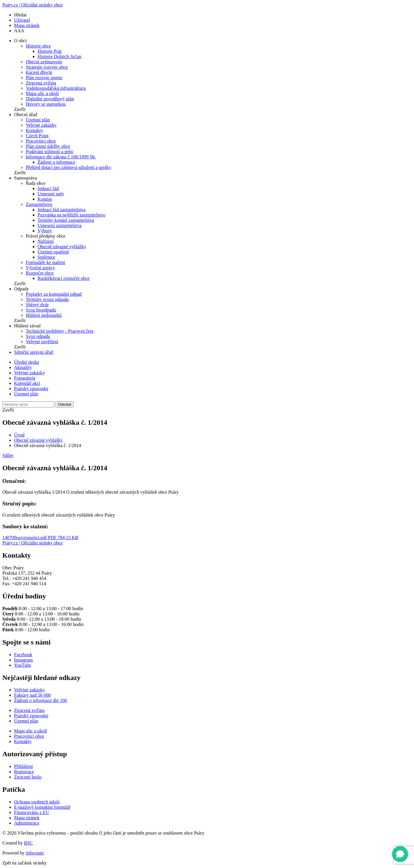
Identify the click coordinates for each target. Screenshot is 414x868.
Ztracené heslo (28, 777)
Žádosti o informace (56, 162)
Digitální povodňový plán (50, 99)
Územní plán (38, 120)
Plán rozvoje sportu (44, 78)
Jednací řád (48, 188)
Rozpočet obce (40, 273)
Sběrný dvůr (37, 305)
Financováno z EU (31, 812)
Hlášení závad (27, 326)
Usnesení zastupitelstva (59, 225)
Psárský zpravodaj (31, 389)
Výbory (45, 231)
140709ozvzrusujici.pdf (40, 538)
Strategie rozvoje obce (47, 67)
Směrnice (46, 257)
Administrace (27, 823)
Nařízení (46, 241)
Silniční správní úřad (34, 352)
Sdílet (8, 455)
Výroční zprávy (40, 268)
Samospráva (25, 178)
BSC (28, 843)
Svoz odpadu (38, 336)
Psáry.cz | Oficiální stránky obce (33, 5)
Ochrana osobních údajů (37, 802)
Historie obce (38, 46)
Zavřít (20, 109)
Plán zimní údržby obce (48, 146)
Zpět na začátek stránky (24, 863)
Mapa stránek (27, 25)
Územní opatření (53, 252)
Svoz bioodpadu (41, 310)
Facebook (23, 655)
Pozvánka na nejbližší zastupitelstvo (71, 215)
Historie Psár (50, 51)
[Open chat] (400, 854)
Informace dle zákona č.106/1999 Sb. (61, 157)
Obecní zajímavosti (44, 62)
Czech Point (37, 136)
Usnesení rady (51, 194)
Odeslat (64, 404)
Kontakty (35, 130)
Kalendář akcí (27, 383)
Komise (45, 199)
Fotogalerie (25, 378)
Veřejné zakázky (41, 125)
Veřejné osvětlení (42, 342)
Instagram (23, 660)
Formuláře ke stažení (45, 262)
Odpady (22, 289)
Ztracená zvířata (41, 83)
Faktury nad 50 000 (32, 695)
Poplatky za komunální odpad (54, 294)
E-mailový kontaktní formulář (42, 807)
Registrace (24, 772)
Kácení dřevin (39, 72)
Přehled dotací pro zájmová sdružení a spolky (68, 167)
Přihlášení (23, 766)
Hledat (20, 15)
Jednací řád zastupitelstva (62, 210)
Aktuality (23, 367)
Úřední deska (27, 362)
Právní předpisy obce (46, 236)
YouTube (23, 665)
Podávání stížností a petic (50, 152)
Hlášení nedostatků (44, 315)
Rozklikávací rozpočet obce (64, 278)
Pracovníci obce (41, 141)
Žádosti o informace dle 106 (40, 700)
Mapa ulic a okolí (42, 93)
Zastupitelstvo (39, 204)
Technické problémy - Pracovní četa (60, 331)
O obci (20, 41)
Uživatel (22, 20)
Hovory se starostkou (46, 104)
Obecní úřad (26, 115)
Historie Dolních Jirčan (59, 56)
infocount (35, 853)
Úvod (19, 435)
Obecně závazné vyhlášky (62, 247)
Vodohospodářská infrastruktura (56, 88)
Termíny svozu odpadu (47, 299)
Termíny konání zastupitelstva (66, 220)
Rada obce (36, 183)
